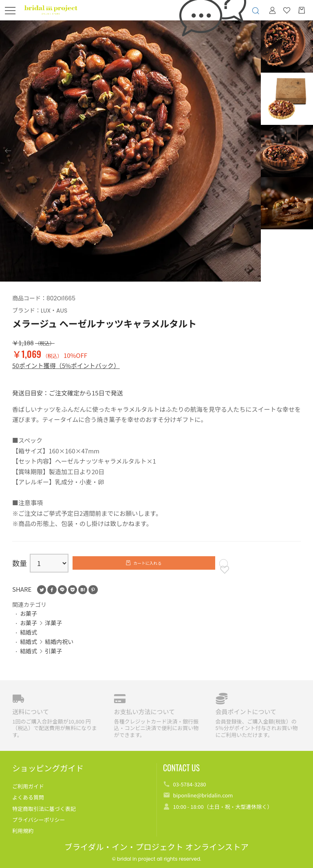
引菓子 (53, 657)
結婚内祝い (59, 647)
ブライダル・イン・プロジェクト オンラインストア (156, 847)
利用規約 (23, 831)
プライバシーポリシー (39, 820)
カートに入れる (148, 564)
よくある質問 (28, 797)
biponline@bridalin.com (203, 795)
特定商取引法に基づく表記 (44, 809)
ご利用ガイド (28, 786)
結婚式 (29, 638)
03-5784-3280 (189, 784)
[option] (130, 151)
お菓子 (29, 619)
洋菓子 (53, 629)
